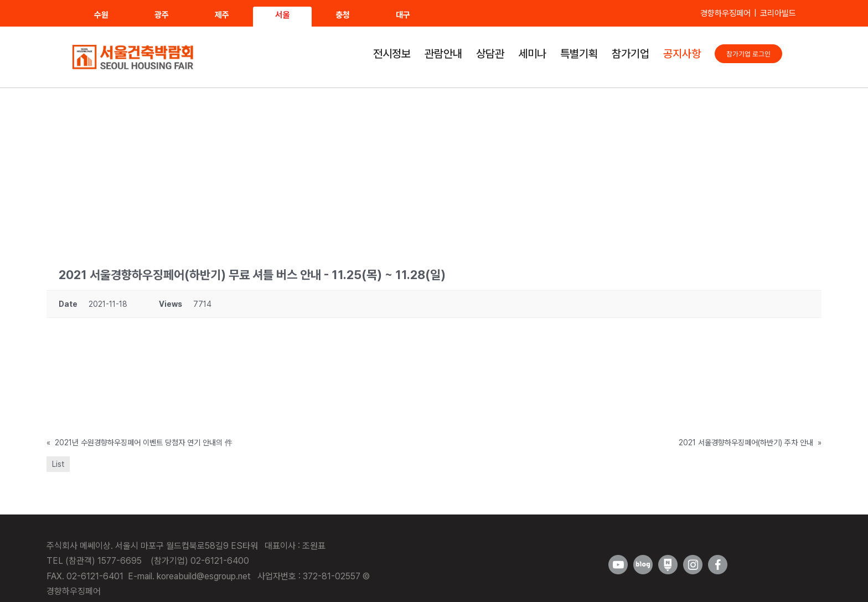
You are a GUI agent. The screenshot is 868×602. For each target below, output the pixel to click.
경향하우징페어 (725, 13)
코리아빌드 (778, 13)
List (58, 464)
